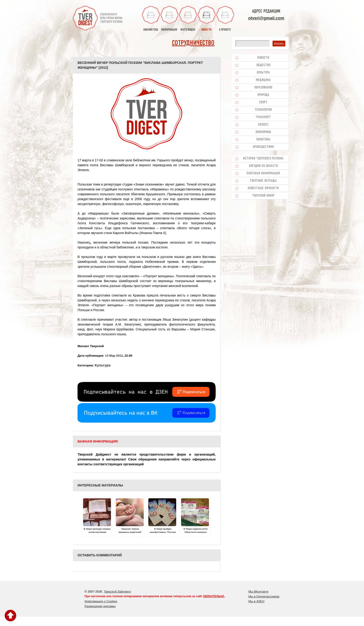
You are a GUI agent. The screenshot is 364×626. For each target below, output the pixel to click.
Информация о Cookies (101, 601)
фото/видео (188, 19)
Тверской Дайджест (117, 592)
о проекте (225, 19)
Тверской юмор (263, 196)
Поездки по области (263, 166)
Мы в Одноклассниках (264, 596)
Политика (263, 140)
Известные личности (263, 188)
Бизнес (263, 125)
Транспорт (263, 117)
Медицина (263, 80)
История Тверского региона (263, 159)
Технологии (263, 110)
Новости (263, 58)
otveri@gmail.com (266, 18)
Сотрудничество (193, 43)
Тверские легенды (263, 181)
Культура (103, 365)
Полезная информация (263, 173)
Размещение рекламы (100, 606)
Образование (263, 88)
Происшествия (263, 147)
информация (169, 19)
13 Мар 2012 (114, 356)
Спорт (263, 102)
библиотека (151, 19)
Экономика (263, 132)
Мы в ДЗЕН (256, 601)
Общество (263, 65)
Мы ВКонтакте (258, 592)
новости (206, 19)
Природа (263, 95)
